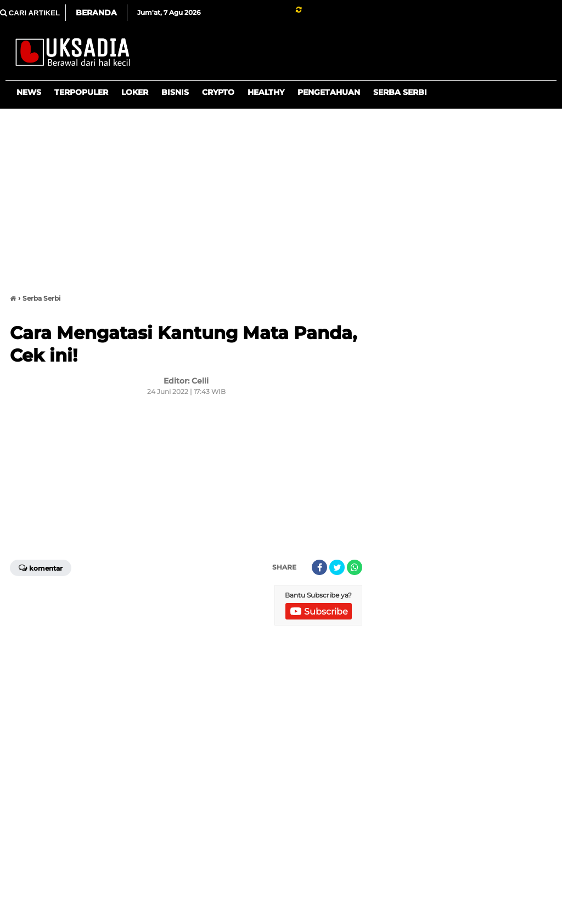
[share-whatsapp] (355, 567)
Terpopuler (81, 92)
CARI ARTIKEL (30, 13)
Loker (135, 92)
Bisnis (175, 92)
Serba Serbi (400, 92)
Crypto (218, 92)
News (29, 92)
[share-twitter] (337, 567)
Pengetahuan (329, 92)
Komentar (41, 567)
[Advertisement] (281, 196)
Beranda (96, 13)
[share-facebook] (319, 567)
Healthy (266, 92)
